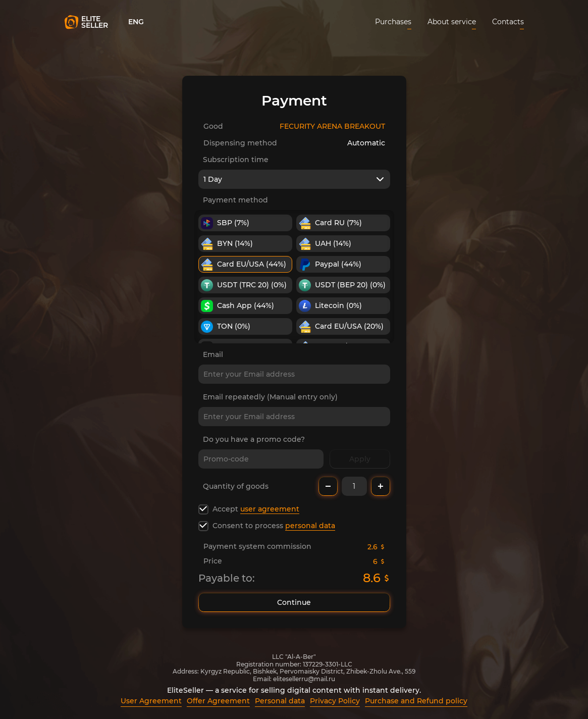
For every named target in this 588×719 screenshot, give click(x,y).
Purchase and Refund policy (416, 701)
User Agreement (151, 701)
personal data (310, 526)
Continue (294, 602)
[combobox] (294, 179)
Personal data (280, 701)
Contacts (508, 22)
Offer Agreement (218, 701)
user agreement (270, 509)
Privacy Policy (335, 701)
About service (452, 22)
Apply (360, 459)
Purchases (393, 22)
